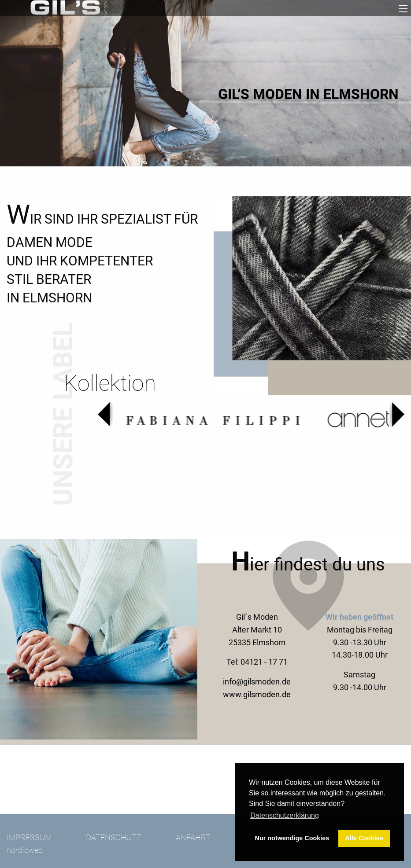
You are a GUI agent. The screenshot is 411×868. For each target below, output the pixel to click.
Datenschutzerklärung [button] (285, 815)
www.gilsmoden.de (257, 694)
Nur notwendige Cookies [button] (292, 838)
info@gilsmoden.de (257, 682)
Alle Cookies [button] (364, 838)
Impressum (29, 837)
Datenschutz (114, 837)
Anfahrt (193, 837)
